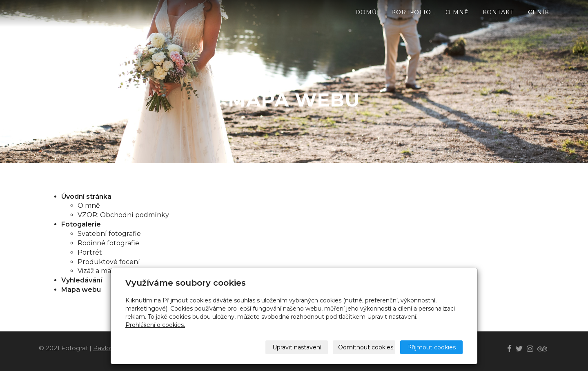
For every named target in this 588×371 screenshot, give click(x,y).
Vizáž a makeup (103, 271)
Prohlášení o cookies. (155, 325)
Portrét (90, 252)
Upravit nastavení (297, 347)
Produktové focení (109, 262)
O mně (89, 205)
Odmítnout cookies (366, 347)
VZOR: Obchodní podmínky (123, 215)
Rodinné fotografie (108, 243)
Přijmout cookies (431, 347)
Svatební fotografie (109, 234)
